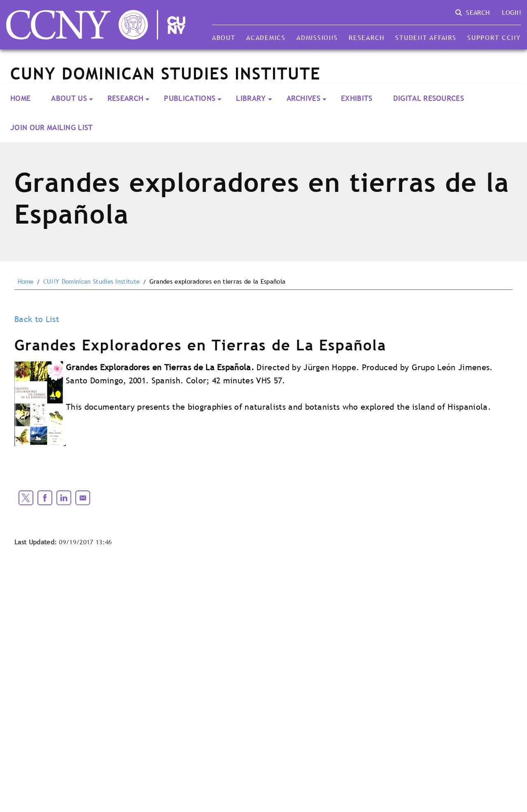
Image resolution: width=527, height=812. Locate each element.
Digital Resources (429, 98)
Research (367, 37)
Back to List (37, 319)
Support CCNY (494, 37)
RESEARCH (126, 98)
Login (511, 12)
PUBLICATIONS (190, 98)
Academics (266, 37)
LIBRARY (251, 98)
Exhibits (357, 98)
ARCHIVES (304, 98)
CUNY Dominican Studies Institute (91, 282)
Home (20, 98)
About (224, 37)
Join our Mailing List (52, 127)
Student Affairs (426, 37)
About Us (69, 98)
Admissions (317, 37)
